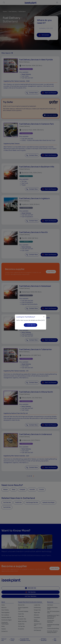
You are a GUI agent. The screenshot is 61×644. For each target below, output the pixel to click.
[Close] (44, 317)
